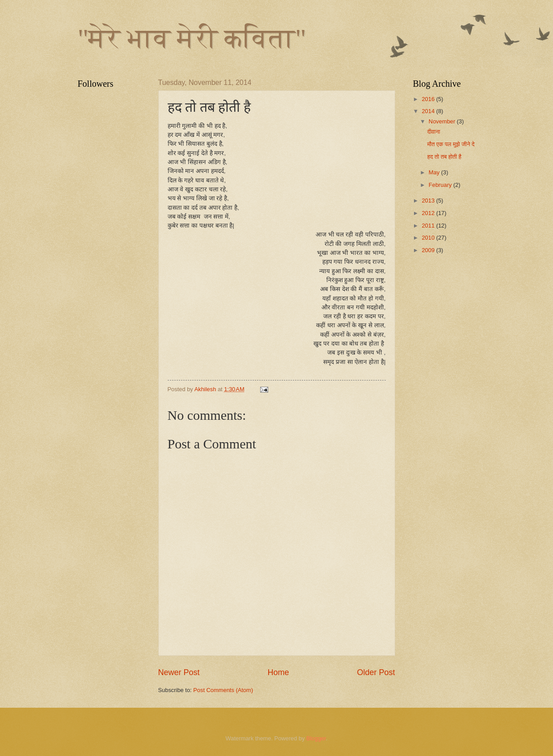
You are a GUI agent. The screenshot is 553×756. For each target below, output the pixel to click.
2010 (429, 238)
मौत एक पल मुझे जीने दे (451, 144)
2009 (429, 250)
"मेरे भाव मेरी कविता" (192, 38)
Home (278, 672)
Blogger (316, 738)
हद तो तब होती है (444, 157)
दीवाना (434, 132)
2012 (429, 213)
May (435, 172)
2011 (429, 226)
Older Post (376, 672)
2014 (429, 111)
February (441, 185)
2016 (429, 99)
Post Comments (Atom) (223, 690)
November (443, 121)
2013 (429, 201)
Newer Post (179, 672)
